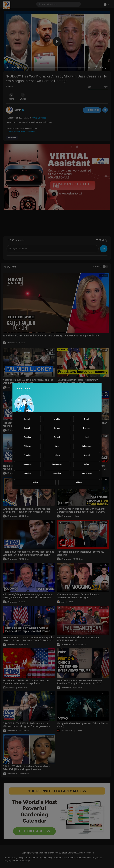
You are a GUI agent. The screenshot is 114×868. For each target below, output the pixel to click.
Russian (87, 428)
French (27, 428)
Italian (87, 464)
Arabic (57, 419)
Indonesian (87, 446)
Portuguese (57, 464)
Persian (27, 473)
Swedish (57, 473)
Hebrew (57, 455)
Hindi (87, 437)
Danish (35, 482)
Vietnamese (87, 473)
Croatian (27, 455)
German (57, 428)
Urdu (57, 446)
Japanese (27, 464)
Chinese (27, 446)
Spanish (27, 437)
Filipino (79, 482)
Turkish (57, 437)
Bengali (87, 455)
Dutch (87, 419)
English (27, 419)
